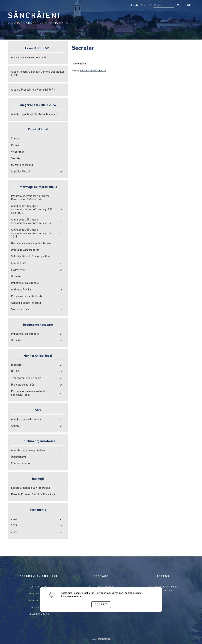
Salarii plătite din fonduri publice (30, 257)
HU (183, 5)
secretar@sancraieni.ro (93, 71)
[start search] (178, 5)
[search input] (164, 5)
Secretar (16, 159)
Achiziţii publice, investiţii (26, 303)
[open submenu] (61, 172)
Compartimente (20, 464)
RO (189, 5)
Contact (16, 139)
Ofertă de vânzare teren (25, 250)
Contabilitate (19, 263)
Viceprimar (18, 152)
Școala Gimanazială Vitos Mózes (30, 488)
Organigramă (19, 457)
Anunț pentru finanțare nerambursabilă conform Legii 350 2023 (32, 233)
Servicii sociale (20, 310)
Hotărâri (16, 372)
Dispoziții (17, 365)
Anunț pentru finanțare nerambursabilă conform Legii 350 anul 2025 (32, 210)
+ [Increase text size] (136, 5)
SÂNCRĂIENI (34, 16)
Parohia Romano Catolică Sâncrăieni (33, 495)
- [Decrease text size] (131, 5)
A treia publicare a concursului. (29, 57)
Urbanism (17, 276)
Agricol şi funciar (21, 290)
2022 (14, 526)
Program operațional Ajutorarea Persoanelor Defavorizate (30, 198)
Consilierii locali (21, 172)
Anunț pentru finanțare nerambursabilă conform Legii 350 (32, 222)
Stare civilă (18, 270)
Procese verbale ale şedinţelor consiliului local (29, 393)
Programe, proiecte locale (27, 296)
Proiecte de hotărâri (23, 385)
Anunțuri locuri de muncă (26, 419)
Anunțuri (16, 426)
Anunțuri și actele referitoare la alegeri (34, 114)
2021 (14, 519)
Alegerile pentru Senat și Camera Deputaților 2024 (38, 74)
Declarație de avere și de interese (31, 243)
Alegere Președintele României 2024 (33, 90)
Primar (15, 145)
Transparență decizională (26, 378)
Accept (101, 605)
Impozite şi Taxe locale (25, 283)
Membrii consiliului (22, 165)
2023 (14, 532)
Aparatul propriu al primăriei (28, 450)
